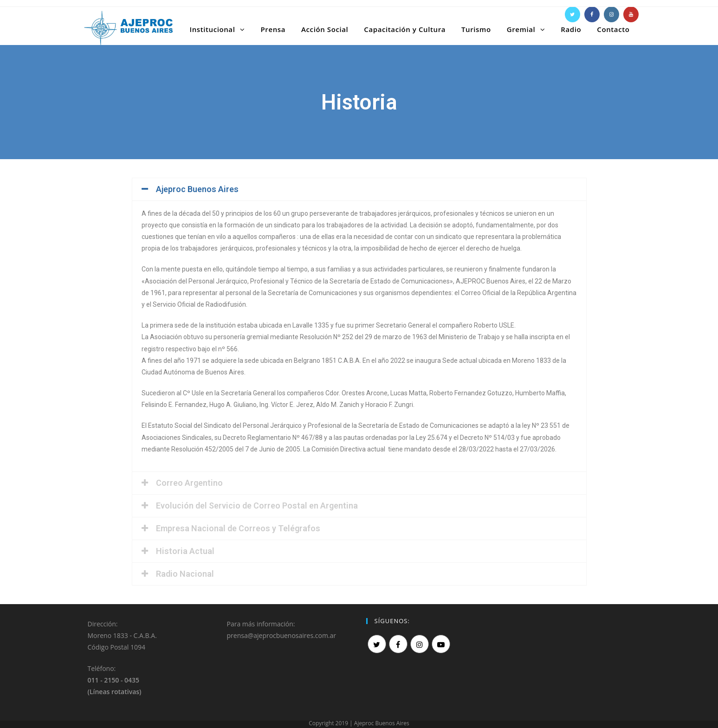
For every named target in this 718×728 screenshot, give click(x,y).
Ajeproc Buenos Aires (197, 189)
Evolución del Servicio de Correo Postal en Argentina (257, 506)
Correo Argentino (189, 483)
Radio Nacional (185, 574)
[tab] (359, 189)
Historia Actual (185, 551)
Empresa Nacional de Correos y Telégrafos (238, 528)
